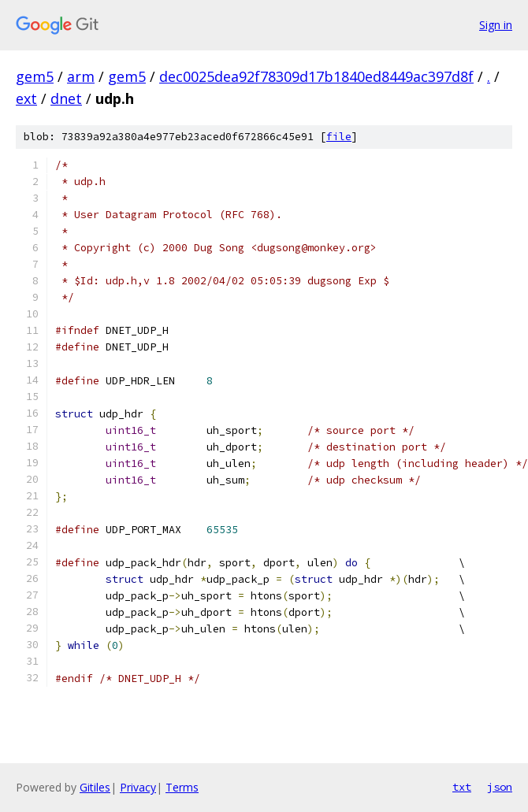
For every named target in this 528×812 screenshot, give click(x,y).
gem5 (35, 76)
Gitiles (95, 787)
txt (462, 787)
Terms (182, 787)
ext (26, 98)
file (339, 137)
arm (81, 76)
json (500, 787)
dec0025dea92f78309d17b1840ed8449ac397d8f (316, 76)
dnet (66, 98)
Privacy (138, 787)
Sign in (496, 25)
